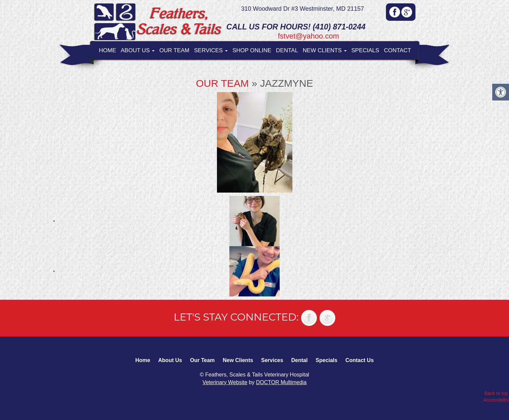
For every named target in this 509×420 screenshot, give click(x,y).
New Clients (325, 50)
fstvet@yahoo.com (308, 36)
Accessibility (496, 400)
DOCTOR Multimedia (281, 382)
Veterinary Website (225, 382)
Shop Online (252, 50)
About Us (138, 50)
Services (211, 50)
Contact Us (359, 360)
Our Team (174, 50)
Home (107, 50)
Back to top (496, 393)
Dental (287, 50)
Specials (365, 50)
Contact (398, 50)
